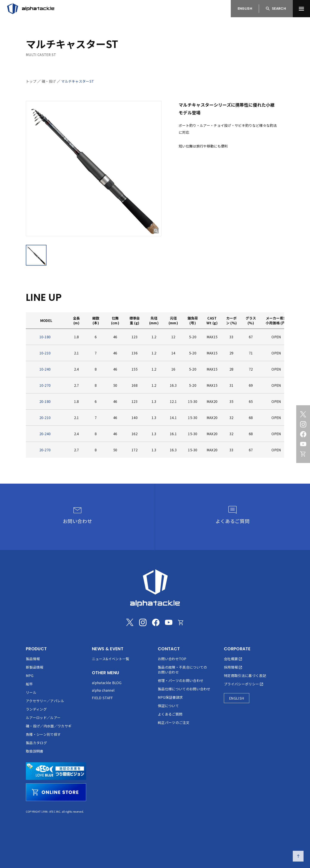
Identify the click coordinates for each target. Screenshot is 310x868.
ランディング (36, 709)
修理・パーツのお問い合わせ (181, 680)
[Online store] (303, 454)
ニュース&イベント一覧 (111, 659)
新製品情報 (35, 667)
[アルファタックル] (31, 9)
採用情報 (231, 667)
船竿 (29, 684)
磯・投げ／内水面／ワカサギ (49, 726)
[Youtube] (303, 444)
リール (31, 692)
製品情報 (33, 659)
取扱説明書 (35, 751)
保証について (168, 706)
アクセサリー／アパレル (45, 701)
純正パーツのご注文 (174, 722)
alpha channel (103, 690)
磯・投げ (49, 81)
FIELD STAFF (102, 698)
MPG (30, 675)
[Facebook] (303, 434)
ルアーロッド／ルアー (43, 717)
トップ (31, 81)
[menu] (301, 9)
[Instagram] (303, 424)
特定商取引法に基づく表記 (245, 675)
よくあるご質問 (170, 714)
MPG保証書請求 (170, 697)
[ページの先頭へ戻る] (298, 856)
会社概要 (231, 659)
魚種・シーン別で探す (43, 734)
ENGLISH (245, 9)
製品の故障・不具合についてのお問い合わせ (182, 670)
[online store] (56, 792)
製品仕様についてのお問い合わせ (184, 689)
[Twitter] (303, 414)
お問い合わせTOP (172, 659)
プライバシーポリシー (241, 684)
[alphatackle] (155, 588)
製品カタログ (36, 743)
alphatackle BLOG (107, 683)
